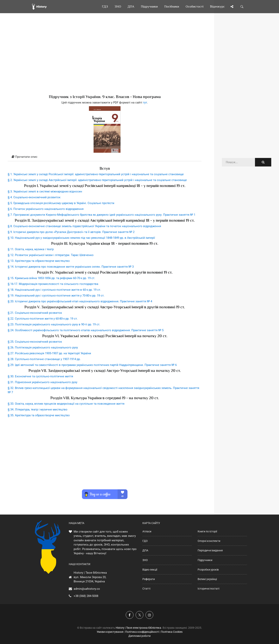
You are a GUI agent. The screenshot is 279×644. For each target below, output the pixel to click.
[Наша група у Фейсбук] (130, 615)
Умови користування (110, 632)
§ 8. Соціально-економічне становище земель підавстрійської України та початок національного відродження (84, 226)
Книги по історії (207, 531)
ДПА (145, 550)
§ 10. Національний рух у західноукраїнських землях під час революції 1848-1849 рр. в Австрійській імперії (81, 238)
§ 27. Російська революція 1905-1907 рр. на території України (49, 353)
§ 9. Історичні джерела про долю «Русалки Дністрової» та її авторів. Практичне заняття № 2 (71, 232)
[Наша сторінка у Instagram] (149, 615)
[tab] (105, 157)
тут (145, 103)
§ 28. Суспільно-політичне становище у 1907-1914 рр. (44, 359)
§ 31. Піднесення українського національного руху (43, 382)
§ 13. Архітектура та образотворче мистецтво (39, 261)
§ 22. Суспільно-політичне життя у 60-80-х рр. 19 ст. (43, 319)
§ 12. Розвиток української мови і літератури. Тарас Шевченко (51, 255)
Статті (146, 589)
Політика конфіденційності (142, 632)
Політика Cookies (172, 632)
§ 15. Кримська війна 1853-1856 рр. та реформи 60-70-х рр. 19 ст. (51, 278)
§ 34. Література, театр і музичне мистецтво (38, 410)
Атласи (147, 531)
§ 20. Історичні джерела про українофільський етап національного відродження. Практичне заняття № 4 (80, 301)
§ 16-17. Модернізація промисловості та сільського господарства (53, 284)
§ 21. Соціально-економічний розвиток (35, 313)
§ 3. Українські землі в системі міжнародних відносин (45, 191)
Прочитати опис (25, 157)
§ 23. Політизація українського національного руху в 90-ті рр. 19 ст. (54, 324)
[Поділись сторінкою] (232, 7)
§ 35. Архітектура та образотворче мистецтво (39, 415)
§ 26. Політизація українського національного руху (43, 347)
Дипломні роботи (139, 636)
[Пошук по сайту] (242, 7)
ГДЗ (145, 541)
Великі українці (207, 579)
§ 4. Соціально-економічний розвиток (34, 197)
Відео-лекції (150, 570)
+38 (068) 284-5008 (86, 596)
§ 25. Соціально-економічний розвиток (35, 342)
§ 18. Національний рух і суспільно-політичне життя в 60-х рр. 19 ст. (54, 290)
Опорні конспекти (209, 541)
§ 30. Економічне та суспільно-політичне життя (40, 376)
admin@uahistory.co (87, 589)
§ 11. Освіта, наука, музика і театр (31, 249)
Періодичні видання (210, 550)
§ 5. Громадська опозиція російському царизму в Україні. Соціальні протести (61, 203)
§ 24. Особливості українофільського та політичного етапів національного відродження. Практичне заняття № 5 (86, 330)
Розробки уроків (208, 570)
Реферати (149, 579)
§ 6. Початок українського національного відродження (46, 209)
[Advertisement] (105, 60)
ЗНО (145, 560)
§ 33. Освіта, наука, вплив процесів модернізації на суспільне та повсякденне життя (66, 404)
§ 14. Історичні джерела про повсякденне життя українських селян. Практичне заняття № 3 (71, 267)
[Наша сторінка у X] (139, 615)
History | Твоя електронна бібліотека (138, 628)
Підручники (205, 560)
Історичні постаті (208, 589)
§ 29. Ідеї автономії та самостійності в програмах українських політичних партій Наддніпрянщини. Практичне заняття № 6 (92, 365)
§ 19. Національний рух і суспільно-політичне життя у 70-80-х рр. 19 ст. (56, 296)
